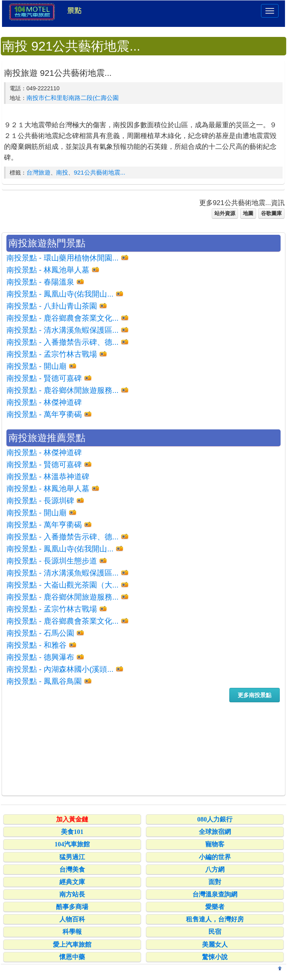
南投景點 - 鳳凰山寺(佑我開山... (60, 294)
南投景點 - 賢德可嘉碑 (44, 378)
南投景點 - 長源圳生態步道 (52, 561)
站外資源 (225, 213)
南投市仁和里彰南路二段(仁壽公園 (73, 98)
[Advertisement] (143, 748)
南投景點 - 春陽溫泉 (40, 282)
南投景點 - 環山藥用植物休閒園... (63, 258)
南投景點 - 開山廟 (36, 366)
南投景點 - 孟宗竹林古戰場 (52, 354)
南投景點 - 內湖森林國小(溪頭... (60, 669)
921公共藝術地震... (100, 172)
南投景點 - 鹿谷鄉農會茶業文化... (63, 318)
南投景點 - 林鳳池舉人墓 (48, 270)
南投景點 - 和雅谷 (36, 645)
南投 (62, 172)
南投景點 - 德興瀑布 (40, 657)
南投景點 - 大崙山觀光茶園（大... (63, 585)
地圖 (248, 213)
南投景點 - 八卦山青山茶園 (52, 306)
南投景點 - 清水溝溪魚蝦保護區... (63, 330)
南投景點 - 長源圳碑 (40, 501)
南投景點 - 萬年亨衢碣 (44, 414)
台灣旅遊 (38, 172)
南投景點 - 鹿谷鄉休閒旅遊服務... (63, 390)
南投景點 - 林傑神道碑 (44, 402)
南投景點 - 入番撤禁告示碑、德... (63, 342)
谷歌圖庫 (271, 213)
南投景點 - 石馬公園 (40, 633)
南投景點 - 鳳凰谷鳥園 (44, 681)
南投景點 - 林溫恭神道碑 (48, 477)
